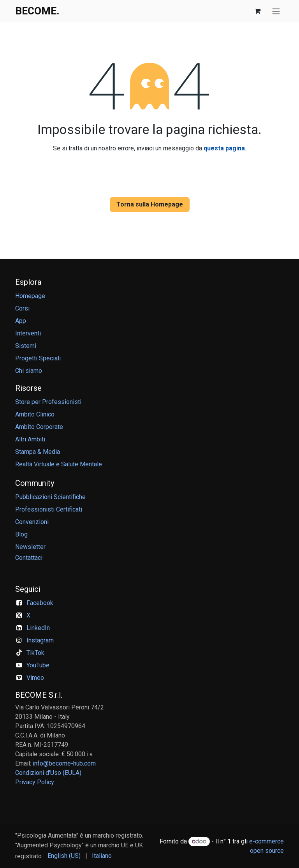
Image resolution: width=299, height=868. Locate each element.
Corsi (22, 308)
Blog (21, 534)
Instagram (40, 640)
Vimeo (35, 678)
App (21, 321)
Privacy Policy (35, 782)
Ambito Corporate (39, 427)
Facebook (40, 603)
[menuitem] (64, 856)
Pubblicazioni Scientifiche (50, 497)
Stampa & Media (38, 452)
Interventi (28, 333)
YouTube (38, 665)
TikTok (35, 653)
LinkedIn (38, 628)
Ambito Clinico (35, 414)
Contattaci (29, 558)
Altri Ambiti (30, 439)
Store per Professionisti (48, 402)
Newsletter (30, 547)
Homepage (30, 296)
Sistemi (26, 346)
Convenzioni (32, 522)
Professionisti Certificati (49, 509)
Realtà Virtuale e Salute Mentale (59, 464)
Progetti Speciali (38, 358)
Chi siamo (29, 371)
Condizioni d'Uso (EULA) (48, 773)
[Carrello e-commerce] (257, 11)
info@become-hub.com (64, 763)
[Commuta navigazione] (276, 11)
